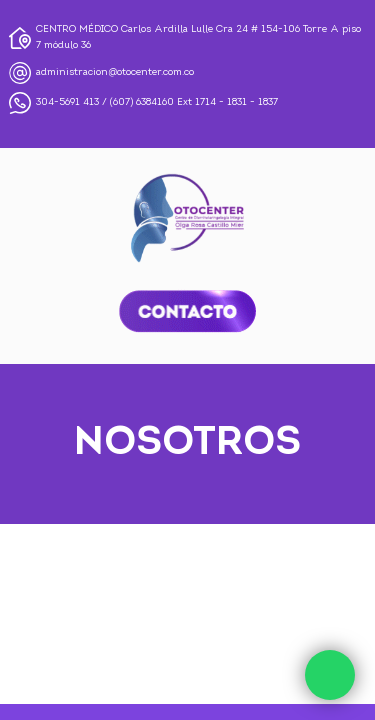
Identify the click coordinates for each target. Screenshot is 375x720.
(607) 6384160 (142, 102)
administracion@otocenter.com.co (115, 72)
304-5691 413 (67, 102)
